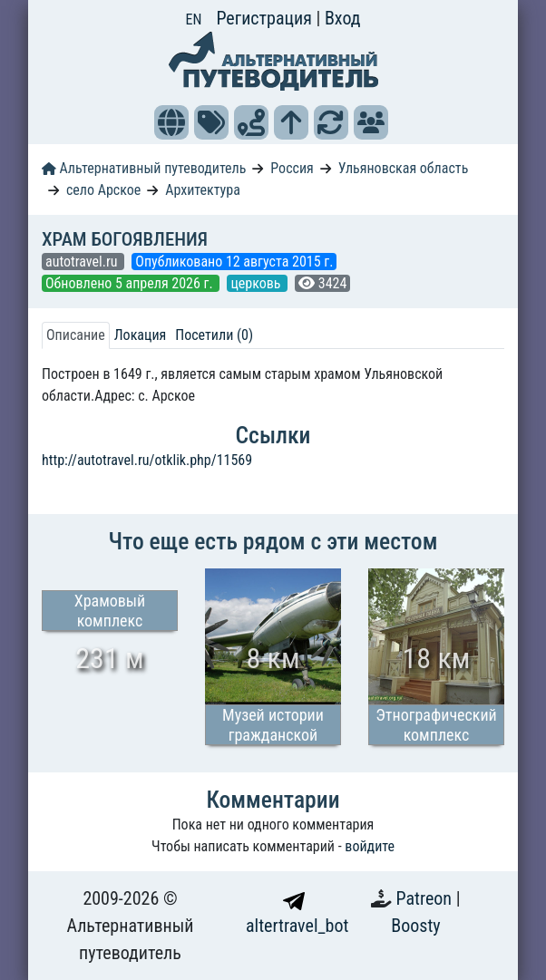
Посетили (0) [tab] (214, 335)
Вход (343, 18)
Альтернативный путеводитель (144, 168)
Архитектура (203, 190)
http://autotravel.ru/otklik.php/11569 (147, 460)
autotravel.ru (83, 262)
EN (194, 19)
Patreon (426, 898)
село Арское (103, 190)
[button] (171, 122)
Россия (292, 168)
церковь (257, 283)
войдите (370, 846)
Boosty (415, 926)
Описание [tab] (76, 335)
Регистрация (266, 18)
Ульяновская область (404, 168)
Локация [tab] (141, 335)
